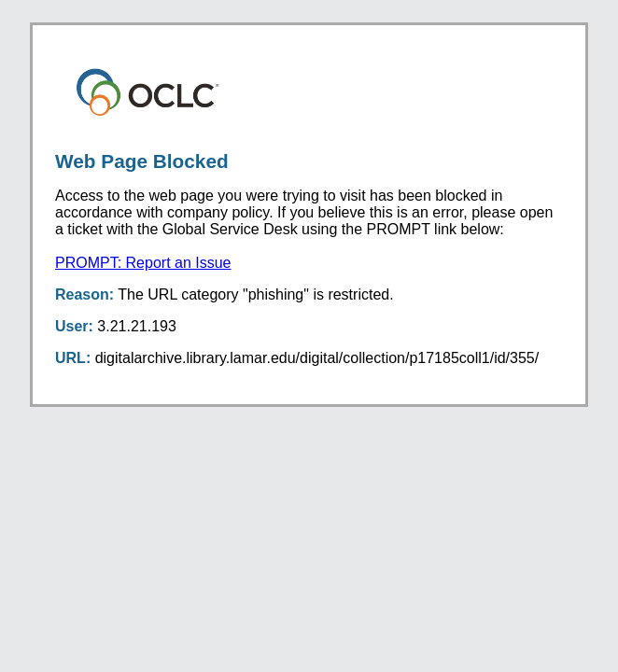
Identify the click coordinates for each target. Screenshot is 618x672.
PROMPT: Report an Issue (143, 263)
